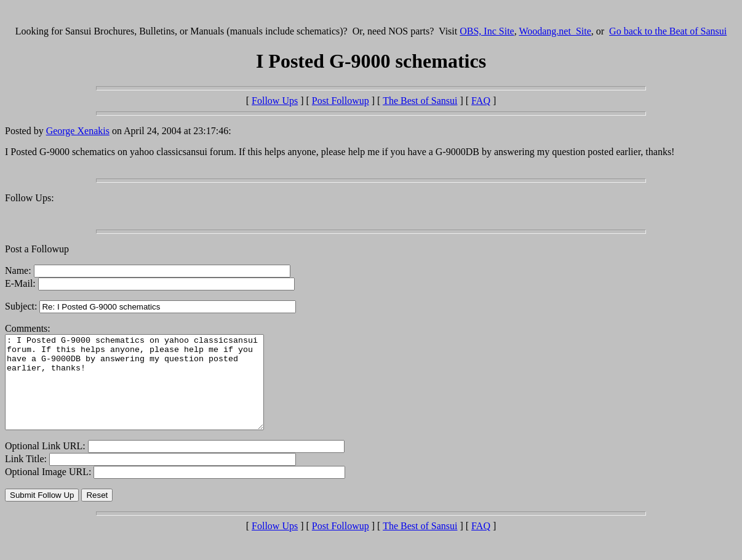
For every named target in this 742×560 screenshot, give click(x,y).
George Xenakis (78, 131)
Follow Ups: (30, 198)
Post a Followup (37, 249)
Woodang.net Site (555, 31)
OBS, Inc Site (487, 31)
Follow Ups (275, 101)
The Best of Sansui (420, 101)
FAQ (481, 101)
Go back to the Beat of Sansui (668, 31)
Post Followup (341, 101)
